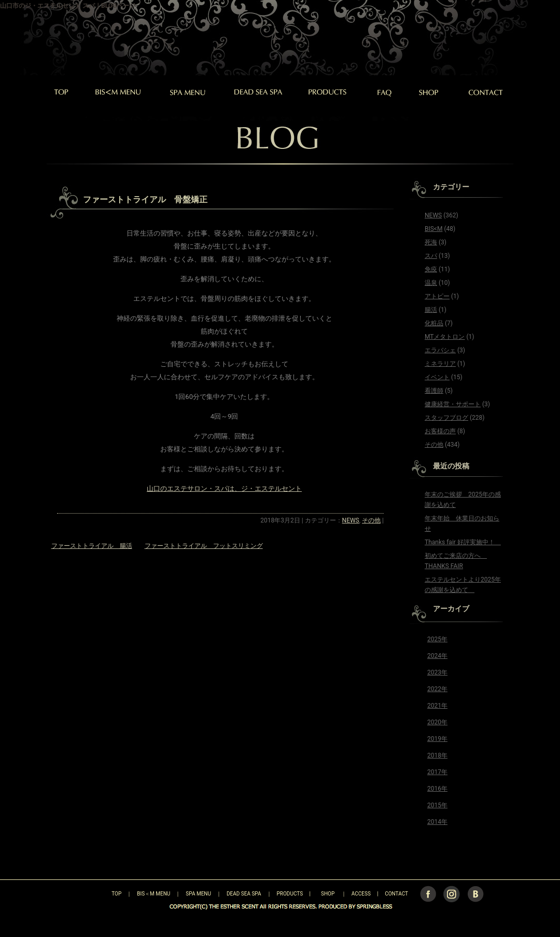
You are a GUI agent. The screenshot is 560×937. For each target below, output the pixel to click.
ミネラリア (440, 364)
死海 (431, 242)
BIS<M (433, 229)
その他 (371, 520)
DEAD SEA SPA (244, 894)
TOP (98, 894)
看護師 (434, 391)
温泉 (431, 283)
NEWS (351, 520)
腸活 (431, 310)
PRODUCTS (290, 894)
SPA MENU (198, 894)
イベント (437, 377)
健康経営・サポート (453, 404)
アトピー (437, 296)
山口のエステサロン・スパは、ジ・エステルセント (224, 488)
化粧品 (434, 323)
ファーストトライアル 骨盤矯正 (145, 199)
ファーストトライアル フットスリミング (204, 546)
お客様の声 (440, 431)
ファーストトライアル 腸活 (92, 546)
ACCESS (361, 894)
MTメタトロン (445, 337)
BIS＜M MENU (153, 894)
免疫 (431, 269)
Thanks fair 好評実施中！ (463, 542)
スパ (431, 256)
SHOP (328, 894)
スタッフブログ (446, 418)
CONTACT (396, 894)
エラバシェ (440, 350)
